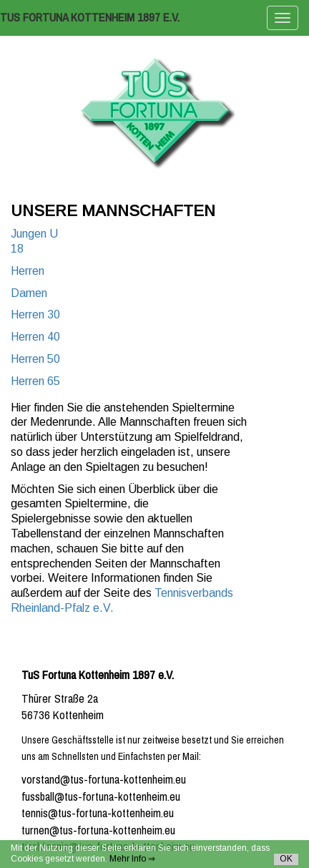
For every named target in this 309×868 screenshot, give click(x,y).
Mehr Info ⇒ (132, 859)
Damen (29, 293)
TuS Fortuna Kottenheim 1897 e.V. (90, 18)
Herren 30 (35, 314)
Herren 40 (35, 337)
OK (286, 859)
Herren (28, 271)
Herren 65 (35, 381)
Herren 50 (35, 359)
